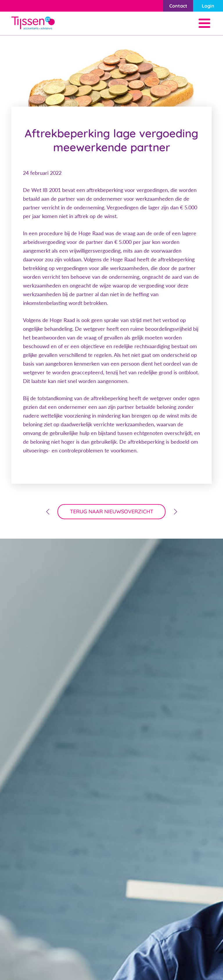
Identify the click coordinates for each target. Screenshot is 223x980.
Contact (178, 6)
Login (208, 6)
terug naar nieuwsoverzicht (112, 511)
